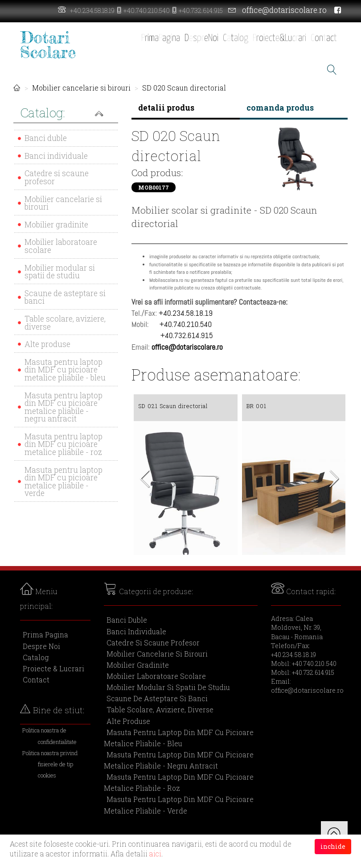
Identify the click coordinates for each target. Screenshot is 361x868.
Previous (145, 481)
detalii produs (166, 108)
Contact (36, 680)
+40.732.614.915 (201, 10)
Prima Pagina (45, 634)
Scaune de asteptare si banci (65, 297)
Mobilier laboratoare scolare (61, 246)
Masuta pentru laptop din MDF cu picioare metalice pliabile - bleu (65, 370)
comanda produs (280, 108)
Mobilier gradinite (56, 225)
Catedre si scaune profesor (57, 177)
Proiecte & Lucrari (53, 668)
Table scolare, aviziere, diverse (65, 323)
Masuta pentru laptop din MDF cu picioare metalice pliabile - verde (64, 482)
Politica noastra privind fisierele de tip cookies (50, 764)
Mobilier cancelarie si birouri (81, 88)
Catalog (36, 657)
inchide (333, 846)
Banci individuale (56, 156)
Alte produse (47, 344)
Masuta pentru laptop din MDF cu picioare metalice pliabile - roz (64, 444)
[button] (66, 114)
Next (334, 481)
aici (155, 854)
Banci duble (46, 138)
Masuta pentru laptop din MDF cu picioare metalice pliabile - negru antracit (64, 407)
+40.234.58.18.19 (92, 10)
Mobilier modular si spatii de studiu (60, 272)
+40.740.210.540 (147, 10)
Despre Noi (41, 646)
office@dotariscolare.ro (284, 10)
